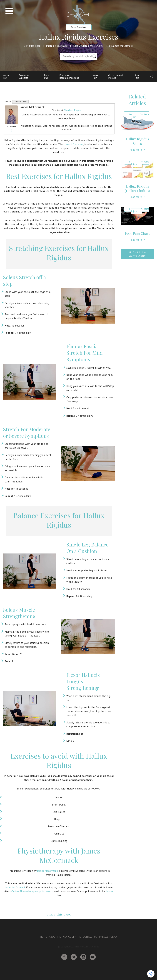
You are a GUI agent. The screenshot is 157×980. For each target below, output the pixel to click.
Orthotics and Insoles (115, 76)
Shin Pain (137, 76)
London (110, 891)
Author (8, 102)
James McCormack (32, 107)
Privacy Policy (108, 937)
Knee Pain (95, 76)
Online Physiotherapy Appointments (32, 891)
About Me (55, 937)
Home (43, 937)
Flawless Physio (72, 110)
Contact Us (90, 937)
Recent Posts (21, 102)
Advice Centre (72, 937)
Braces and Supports (24, 76)
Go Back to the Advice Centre (137, 254)
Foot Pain (47, 76)
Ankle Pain (6, 76)
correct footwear (73, 144)
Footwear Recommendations (69, 76)
